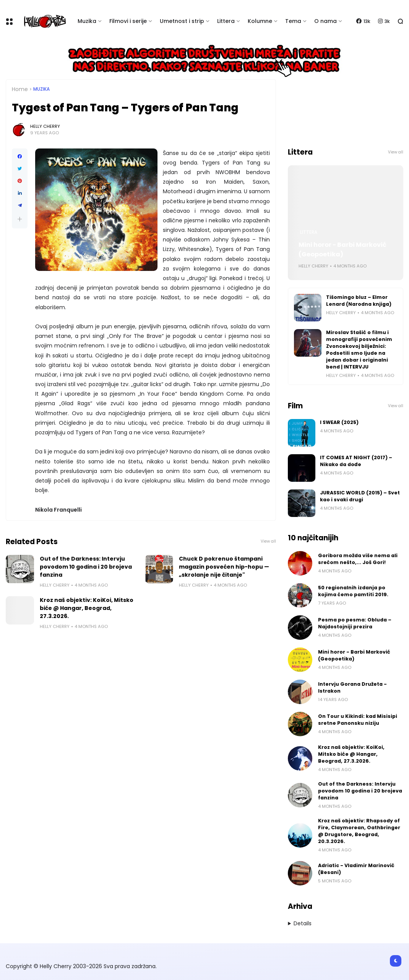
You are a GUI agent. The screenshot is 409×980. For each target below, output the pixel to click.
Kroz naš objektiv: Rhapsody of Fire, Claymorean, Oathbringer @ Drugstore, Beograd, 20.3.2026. (359, 831)
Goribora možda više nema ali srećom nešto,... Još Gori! (358, 559)
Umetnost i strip (182, 21)
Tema (293, 21)
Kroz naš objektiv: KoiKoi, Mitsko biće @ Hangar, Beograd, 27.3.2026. (87, 608)
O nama (325, 21)
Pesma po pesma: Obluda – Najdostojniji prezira (355, 623)
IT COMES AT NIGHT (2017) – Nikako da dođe (356, 461)
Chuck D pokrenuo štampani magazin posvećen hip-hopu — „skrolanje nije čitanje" (224, 567)
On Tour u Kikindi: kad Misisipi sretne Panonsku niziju (358, 720)
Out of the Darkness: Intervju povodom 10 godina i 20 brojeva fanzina (86, 567)
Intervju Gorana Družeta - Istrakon (352, 687)
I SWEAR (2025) (339, 422)
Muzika (87, 21)
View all (268, 541)
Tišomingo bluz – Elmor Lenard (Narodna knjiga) (359, 301)
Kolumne (260, 21)
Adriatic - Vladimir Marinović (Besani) (356, 869)
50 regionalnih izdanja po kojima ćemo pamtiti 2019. (353, 591)
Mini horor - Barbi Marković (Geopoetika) (342, 249)
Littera (226, 21)
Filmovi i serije (128, 21)
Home (20, 89)
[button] (20, 219)
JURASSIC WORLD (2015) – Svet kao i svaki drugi (360, 496)
